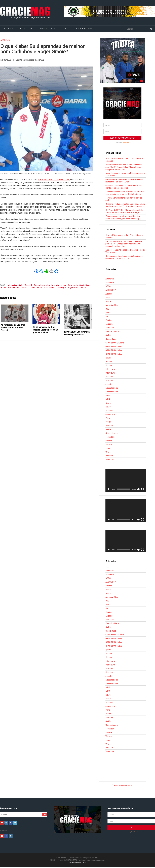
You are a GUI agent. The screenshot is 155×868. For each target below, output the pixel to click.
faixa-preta (73, 285)
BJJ (107, 309)
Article (108, 298)
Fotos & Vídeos (112, 331)
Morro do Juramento (46, 288)
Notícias (109, 411)
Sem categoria (112, 433)
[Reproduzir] (109, 489)
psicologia (61, 288)
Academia (110, 279)
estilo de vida (60, 285)
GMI (66, 29)
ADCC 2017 (111, 290)
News (108, 403)
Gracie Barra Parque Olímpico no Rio (54, 180)
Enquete (109, 324)
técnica (109, 441)
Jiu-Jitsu (11, 288)
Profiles (109, 422)
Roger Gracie (73, 288)
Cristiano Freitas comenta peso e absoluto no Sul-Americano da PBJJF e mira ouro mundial (125, 205)
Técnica (109, 444)
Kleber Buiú (22, 288)
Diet (107, 316)
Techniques (110, 437)
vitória (83, 288)
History (109, 362)
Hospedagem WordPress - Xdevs (78, 863)
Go (45, 814)
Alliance (109, 294)
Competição (39, 285)
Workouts (110, 459)
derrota (50, 285)
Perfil (108, 418)
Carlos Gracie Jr (25, 285)
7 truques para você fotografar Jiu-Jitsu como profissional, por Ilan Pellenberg (123, 217)
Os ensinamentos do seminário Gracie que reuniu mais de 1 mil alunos (124, 181)
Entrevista (110, 328)
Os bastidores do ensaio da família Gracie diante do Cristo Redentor (124, 187)
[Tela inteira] (142, 489)
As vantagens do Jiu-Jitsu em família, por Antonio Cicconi (13, 328)
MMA (108, 395)
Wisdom (109, 456)
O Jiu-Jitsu (26, 29)
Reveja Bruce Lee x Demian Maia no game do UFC (77, 333)
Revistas (109, 426)
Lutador (32, 288)
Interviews (110, 369)
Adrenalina (12, 285)
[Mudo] (138, 489)
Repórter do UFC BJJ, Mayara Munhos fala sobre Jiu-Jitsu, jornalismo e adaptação (124, 211)
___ (107, 275)
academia (5, 40)
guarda (108, 358)
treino (108, 448)
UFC (107, 452)
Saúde (108, 429)
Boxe (108, 313)
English (109, 320)
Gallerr (108, 335)
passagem (110, 414)
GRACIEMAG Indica (114, 347)
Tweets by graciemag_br (122, 785)
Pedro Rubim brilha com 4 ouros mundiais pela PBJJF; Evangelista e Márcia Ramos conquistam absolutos (124, 167)
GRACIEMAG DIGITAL (85, 29)
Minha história (112, 388)
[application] (126, 480)
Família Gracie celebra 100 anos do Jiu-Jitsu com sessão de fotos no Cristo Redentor (125, 193)
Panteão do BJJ (48, 29)
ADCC (108, 286)
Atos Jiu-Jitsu (112, 305)
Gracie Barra (85, 285)
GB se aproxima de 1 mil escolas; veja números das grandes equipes (45, 330)
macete (109, 384)
